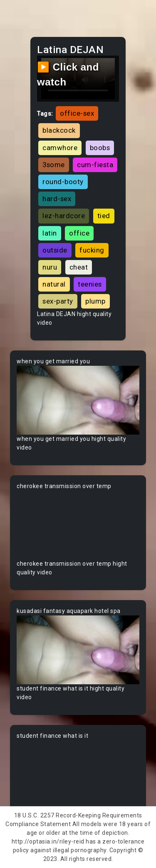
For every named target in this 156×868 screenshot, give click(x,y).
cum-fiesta (95, 165)
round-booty (63, 182)
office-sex (77, 113)
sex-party (58, 301)
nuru (50, 267)
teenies (90, 284)
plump (95, 301)
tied (104, 216)
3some (54, 165)
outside (55, 250)
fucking (92, 250)
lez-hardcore (64, 216)
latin (50, 233)
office (79, 233)
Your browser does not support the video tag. (78, 400)
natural (54, 284)
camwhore (60, 148)
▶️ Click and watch (68, 74)
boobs (100, 148)
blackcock (59, 130)
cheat (79, 267)
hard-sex (57, 199)
